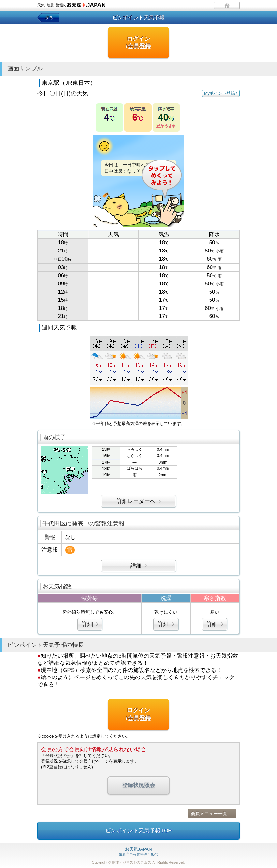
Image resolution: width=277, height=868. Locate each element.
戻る (49, 18)
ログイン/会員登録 (138, 43)
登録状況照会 (138, 785)
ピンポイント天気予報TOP (139, 831)
